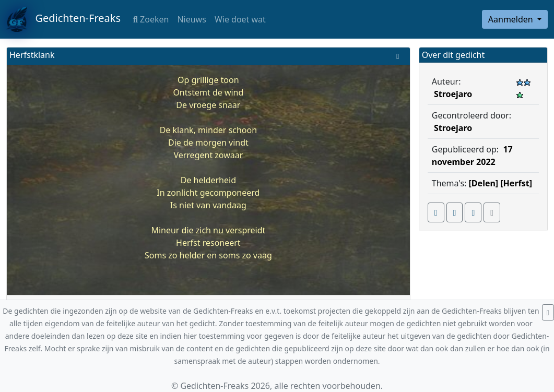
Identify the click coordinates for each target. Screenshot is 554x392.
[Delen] (484, 183)
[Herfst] (516, 183)
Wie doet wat (240, 19)
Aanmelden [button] (512, 19)
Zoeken (151, 19)
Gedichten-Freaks (63, 19)
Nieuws (191, 19)
